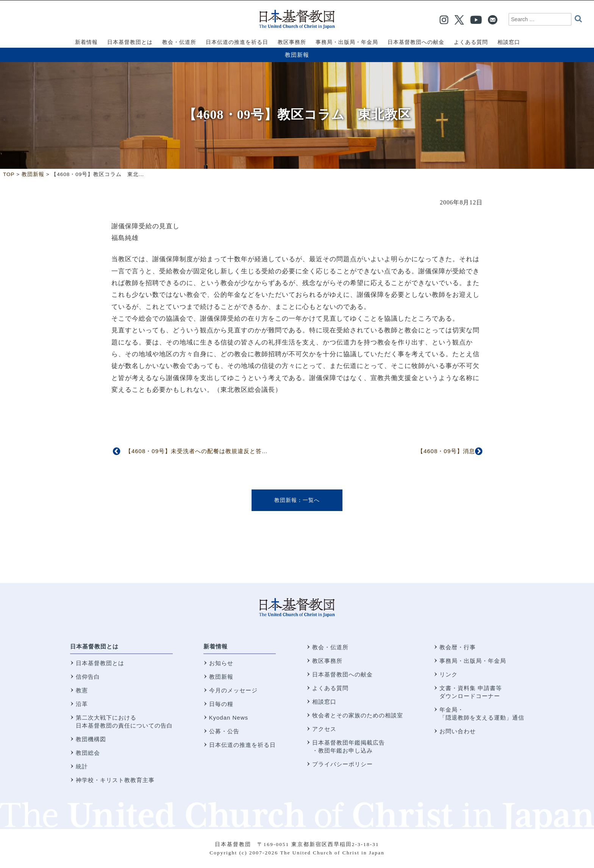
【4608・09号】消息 (446, 451)
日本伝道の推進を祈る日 (242, 745)
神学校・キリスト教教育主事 (115, 780)
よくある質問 (330, 688)
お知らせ (221, 663)
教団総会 (88, 753)
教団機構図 (91, 739)
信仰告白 (88, 677)
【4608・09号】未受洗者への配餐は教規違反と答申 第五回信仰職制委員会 (230, 451)
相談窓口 (324, 702)
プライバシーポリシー (342, 764)
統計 (82, 766)
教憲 (82, 690)
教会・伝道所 (330, 647)
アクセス (324, 729)
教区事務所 (327, 661)
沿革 (82, 704)
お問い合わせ (458, 731)
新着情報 (216, 646)
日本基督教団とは (94, 646)
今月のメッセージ (233, 690)
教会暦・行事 (458, 647)
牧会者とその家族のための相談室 (358, 715)
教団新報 (297, 55)
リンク (449, 674)
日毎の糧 (221, 704)
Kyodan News (229, 718)
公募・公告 (224, 731)
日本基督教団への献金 (342, 674)
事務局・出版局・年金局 (473, 661)
